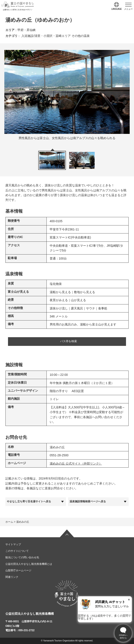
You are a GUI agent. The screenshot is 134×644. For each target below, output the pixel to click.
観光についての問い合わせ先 (22, 557)
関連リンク (12, 577)
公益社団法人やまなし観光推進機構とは (29, 564)
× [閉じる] (129, 600)
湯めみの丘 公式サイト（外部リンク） (76, 463)
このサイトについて (17, 551)
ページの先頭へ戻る (67, 533)
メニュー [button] (128, 9)
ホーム (9, 522)
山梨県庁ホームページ (18, 570)
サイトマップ (13, 544)
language (116, 9)
